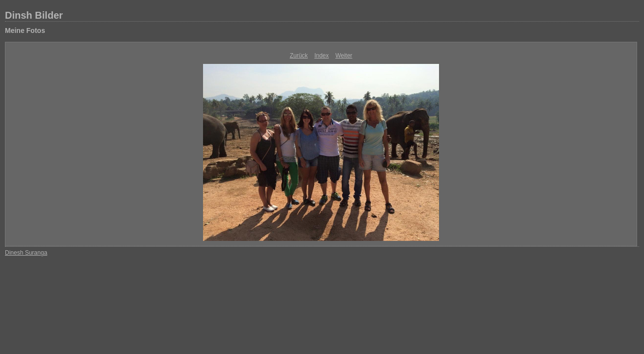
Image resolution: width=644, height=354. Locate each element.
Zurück (299, 56)
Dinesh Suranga (26, 253)
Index (321, 56)
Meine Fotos (25, 30)
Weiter (344, 56)
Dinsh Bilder (34, 15)
